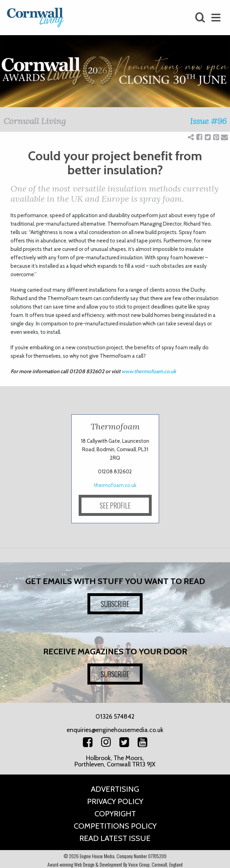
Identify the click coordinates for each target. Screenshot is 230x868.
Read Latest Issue (115, 838)
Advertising (115, 789)
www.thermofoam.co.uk (149, 371)
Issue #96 (208, 121)
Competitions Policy (115, 826)
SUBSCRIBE (115, 604)
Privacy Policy (115, 801)
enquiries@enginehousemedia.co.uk (115, 730)
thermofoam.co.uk (115, 485)
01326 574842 (115, 717)
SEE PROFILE (115, 505)
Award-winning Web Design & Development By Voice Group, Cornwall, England (115, 864)
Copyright (115, 814)
